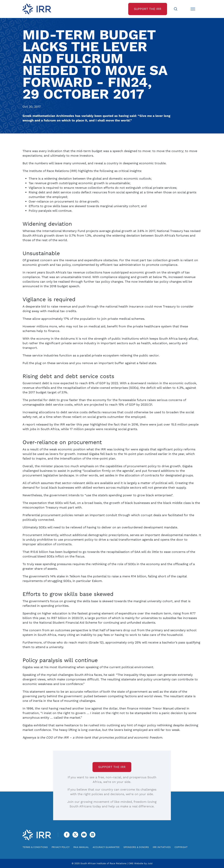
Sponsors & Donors (136, 847)
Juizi (150, 863)
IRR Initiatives (162, 847)
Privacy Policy (61, 847)
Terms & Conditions (35, 847)
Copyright (181, 847)
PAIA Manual (81, 847)
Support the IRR (112, 767)
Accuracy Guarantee (106, 847)
